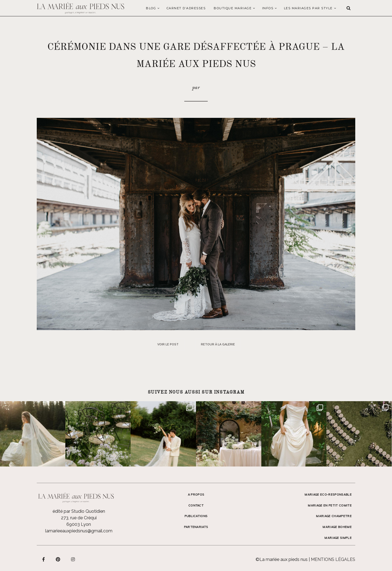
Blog (151, 8)
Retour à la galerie (218, 344)
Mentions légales (333, 559)
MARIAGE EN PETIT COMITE (330, 506)
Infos (268, 8)
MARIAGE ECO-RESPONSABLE (328, 495)
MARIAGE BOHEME (337, 527)
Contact (196, 506)
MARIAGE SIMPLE (338, 538)
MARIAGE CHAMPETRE (334, 516)
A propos (196, 495)
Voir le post (168, 344)
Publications (196, 516)
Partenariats (196, 527)
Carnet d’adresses (186, 8)
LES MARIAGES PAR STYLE (308, 8)
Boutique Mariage (233, 8)
